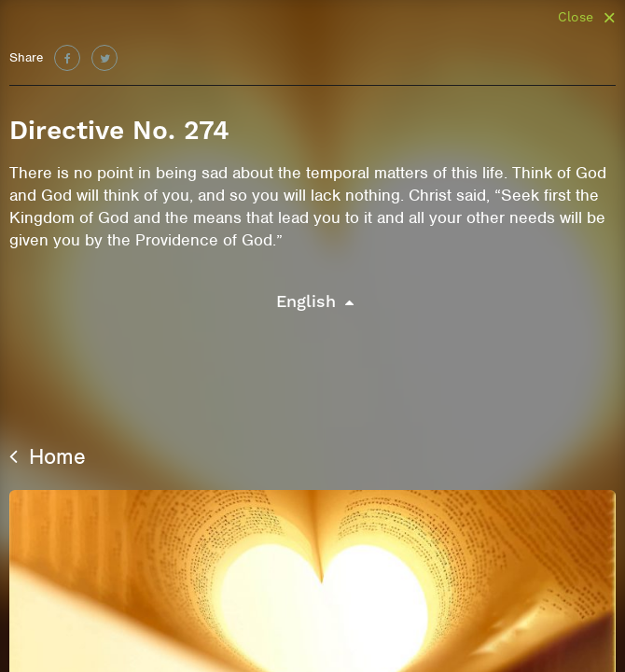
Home (48, 456)
